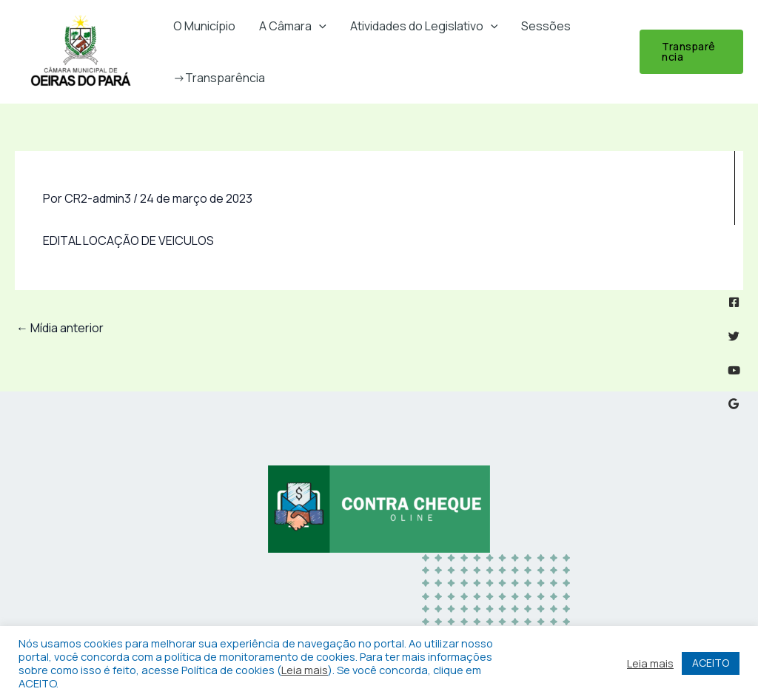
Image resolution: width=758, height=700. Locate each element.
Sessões (546, 26)
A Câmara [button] (293, 26)
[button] (319, 26)
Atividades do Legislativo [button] (424, 26)
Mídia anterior (60, 328)
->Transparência (219, 78)
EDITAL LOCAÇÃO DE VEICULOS (128, 240)
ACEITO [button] (711, 663)
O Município (204, 26)
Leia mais (305, 670)
